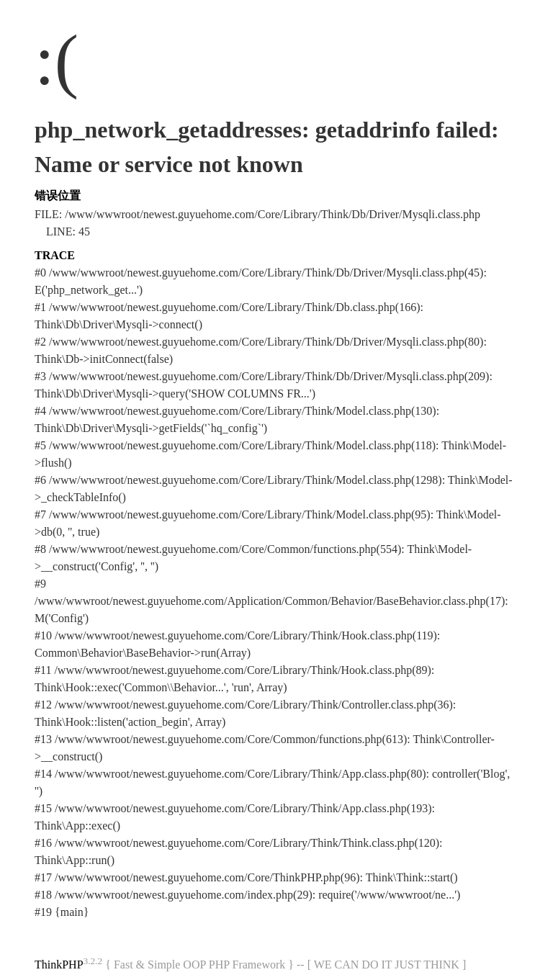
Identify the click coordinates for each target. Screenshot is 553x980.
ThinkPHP (59, 965)
